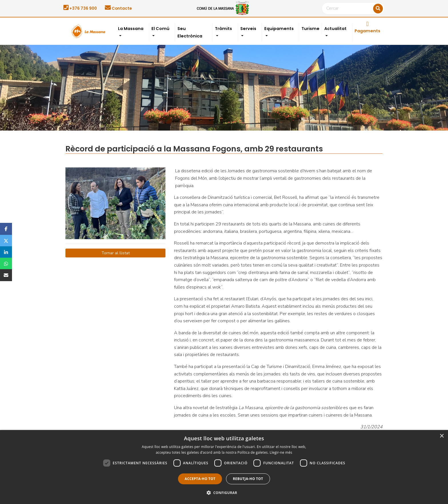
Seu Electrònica (190, 32)
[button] (224, 493)
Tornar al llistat (116, 253)
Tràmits (223, 29)
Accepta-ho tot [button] (200, 479)
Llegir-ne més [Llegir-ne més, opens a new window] (281, 452)
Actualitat (335, 29)
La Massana (131, 29)
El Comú (160, 29)
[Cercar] (353, 9)
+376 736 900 (80, 8)
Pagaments (367, 27)
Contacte (118, 8)
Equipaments (279, 29)
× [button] (442, 436)
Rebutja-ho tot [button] (248, 479)
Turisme (310, 29)
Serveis (248, 29)
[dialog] (224, 467)
